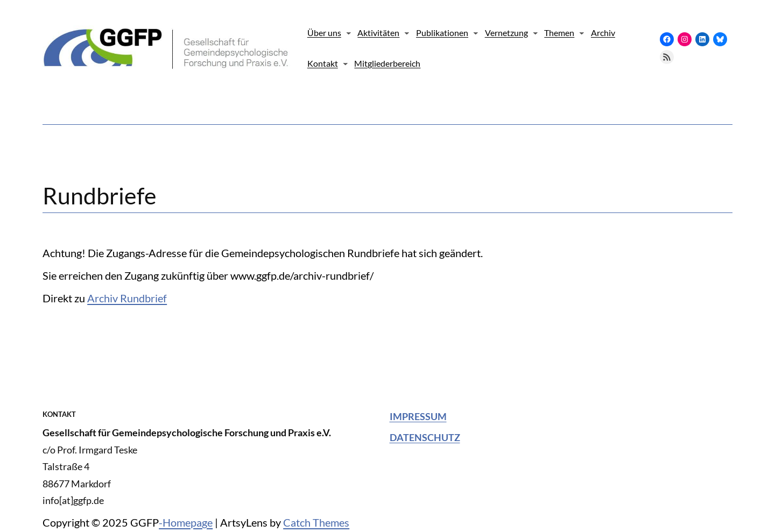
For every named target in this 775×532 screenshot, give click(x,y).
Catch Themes (316, 522)
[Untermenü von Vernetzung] (536, 33)
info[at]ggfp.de (73, 500)
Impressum (418, 416)
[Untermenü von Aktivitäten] (407, 33)
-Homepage (186, 522)
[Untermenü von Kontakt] (346, 63)
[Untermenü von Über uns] (349, 33)
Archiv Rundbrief (127, 298)
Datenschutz (425, 437)
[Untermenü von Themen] (582, 33)
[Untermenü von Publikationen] (476, 33)
